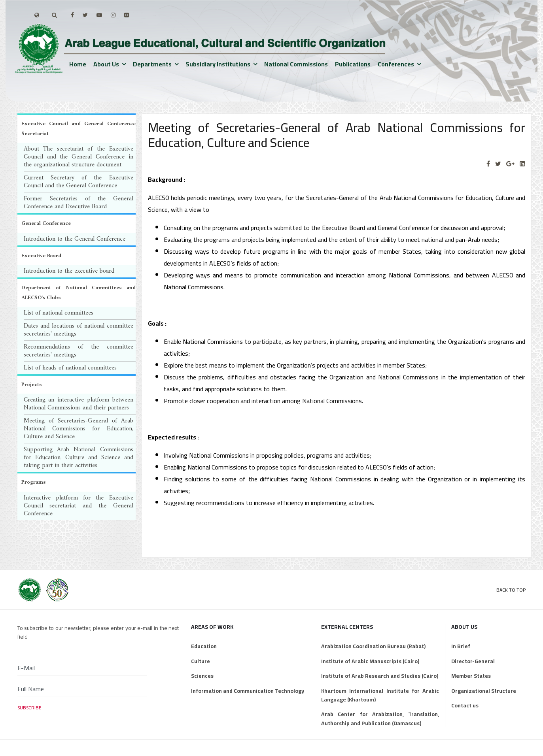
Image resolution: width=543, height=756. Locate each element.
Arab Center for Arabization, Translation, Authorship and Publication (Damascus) (380, 719)
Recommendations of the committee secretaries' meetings (79, 351)
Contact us (465, 705)
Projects (31, 385)
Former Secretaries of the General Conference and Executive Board (79, 203)
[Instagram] (113, 15)
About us (106, 64)
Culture (201, 661)
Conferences (396, 64)
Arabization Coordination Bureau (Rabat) (373, 646)
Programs (33, 482)
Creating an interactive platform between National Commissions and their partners (79, 404)
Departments (152, 64)
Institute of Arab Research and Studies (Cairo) (380, 676)
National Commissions (296, 64)
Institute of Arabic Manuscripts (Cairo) (370, 661)
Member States (471, 676)
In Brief (461, 646)
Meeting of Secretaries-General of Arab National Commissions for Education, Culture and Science (79, 429)
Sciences (202, 676)
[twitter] (85, 15)
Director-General (473, 661)
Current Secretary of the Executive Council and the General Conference (79, 182)
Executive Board (41, 256)
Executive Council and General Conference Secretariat (79, 129)
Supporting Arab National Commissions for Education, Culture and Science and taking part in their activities (79, 458)
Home (78, 64)
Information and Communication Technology (248, 691)
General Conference (46, 223)
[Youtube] (99, 15)
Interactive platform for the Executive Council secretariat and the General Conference (79, 506)
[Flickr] (127, 15)
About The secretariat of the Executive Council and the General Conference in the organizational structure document (79, 157)
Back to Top (511, 590)
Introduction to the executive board (69, 271)
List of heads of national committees (70, 368)
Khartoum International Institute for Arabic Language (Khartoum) (380, 695)
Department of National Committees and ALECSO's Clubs (79, 293)
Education (204, 646)
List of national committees (59, 313)
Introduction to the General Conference (75, 239)
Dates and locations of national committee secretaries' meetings (79, 330)
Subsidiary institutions (218, 64)
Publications (353, 64)
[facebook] (72, 15)
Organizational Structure (484, 691)
